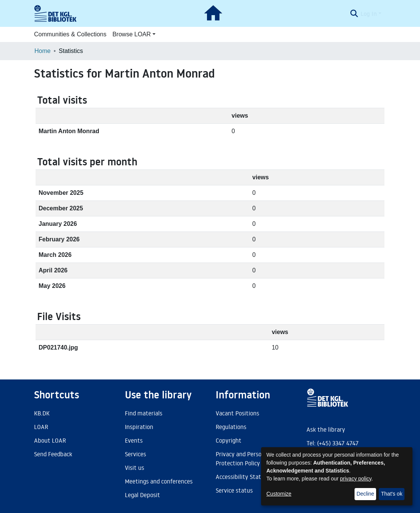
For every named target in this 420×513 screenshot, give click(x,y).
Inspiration (139, 427)
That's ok (392, 494)
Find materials (144, 413)
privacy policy (356, 479)
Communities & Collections (70, 34)
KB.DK (42, 413)
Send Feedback (53, 454)
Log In (369, 14)
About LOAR (50, 440)
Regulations (231, 427)
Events (134, 440)
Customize (279, 494)
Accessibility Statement (247, 477)
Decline (365, 494)
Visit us (135, 468)
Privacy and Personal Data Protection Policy (250, 459)
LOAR (41, 427)
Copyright (229, 440)
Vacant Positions (237, 413)
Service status (234, 490)
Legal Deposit (142, 495)
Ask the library (326, 429)
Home (43, 51)
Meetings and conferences (159, 481)
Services (135, 454)
